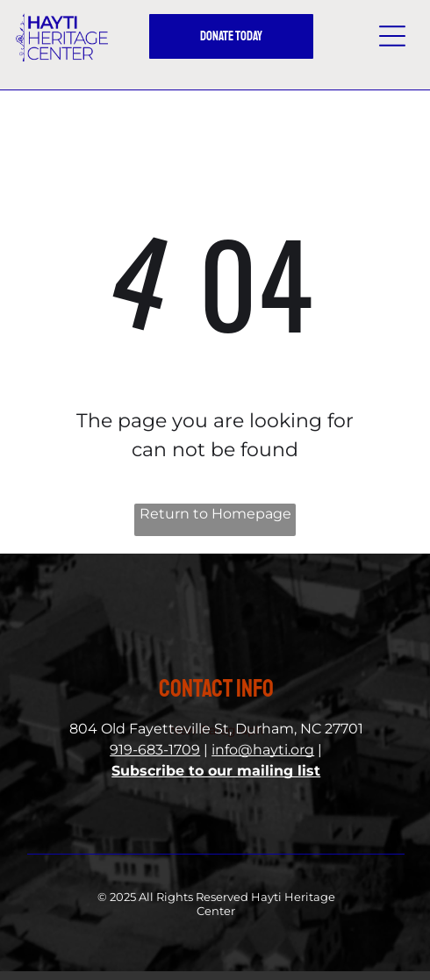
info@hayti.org (263, 750)
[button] (392, 36)
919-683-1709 (155, 750)
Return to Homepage (215, 514)
